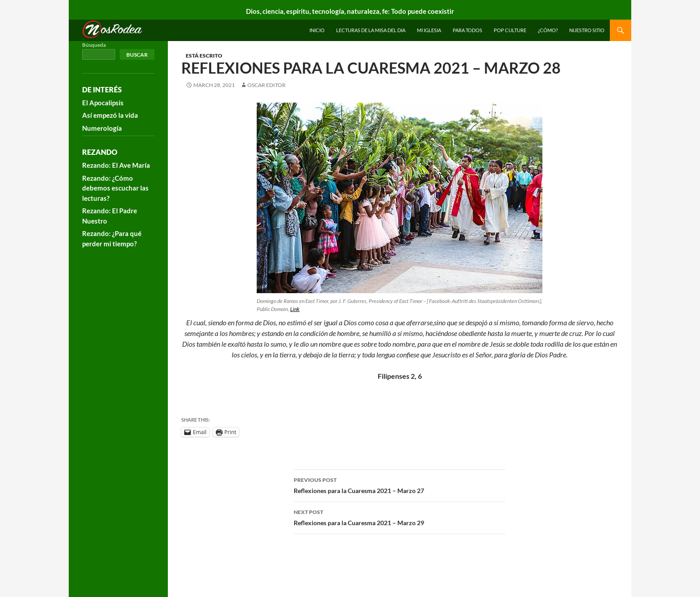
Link (295, 309)
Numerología (102, 128)
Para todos (467, 30)
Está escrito (204, 56)
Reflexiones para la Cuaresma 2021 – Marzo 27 (400, 485)
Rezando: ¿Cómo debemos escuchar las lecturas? (115, 188)
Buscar (137, 55)
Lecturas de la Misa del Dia (371, 30)
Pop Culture (510, 30)
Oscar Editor (267, 85)
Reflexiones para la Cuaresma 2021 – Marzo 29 (400, 517)
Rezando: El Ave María (116, 165)
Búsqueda (94, 45)
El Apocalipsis (103, 103)
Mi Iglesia (429, 30)
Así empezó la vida (110, 115)
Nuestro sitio (587, 30)
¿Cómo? (548, 30)
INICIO (317, 30)
